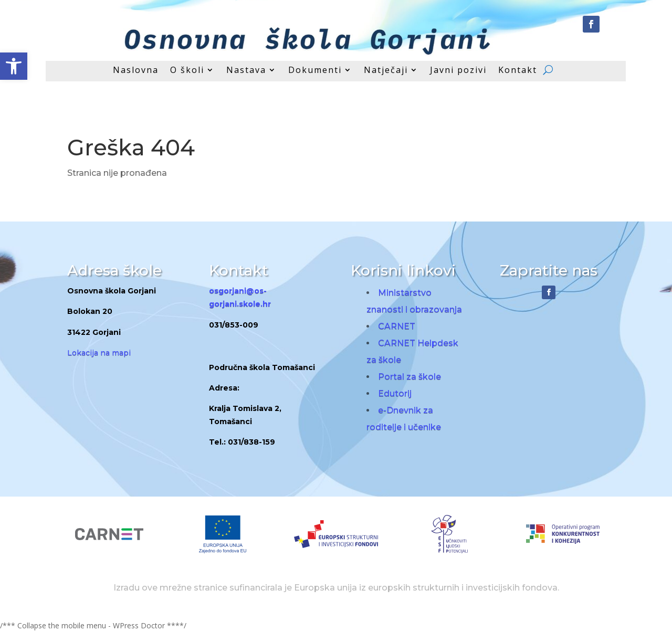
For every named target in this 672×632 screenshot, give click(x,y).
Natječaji (386, 71)
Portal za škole (409, 377)
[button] (14, 66)
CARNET (397, 326)
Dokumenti (315, 71)
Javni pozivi (458, 71)
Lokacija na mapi (99, 353)
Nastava (246, 71)
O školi (187, 71)
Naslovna (136, 71)
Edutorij (395, 393)
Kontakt (518, 71)
